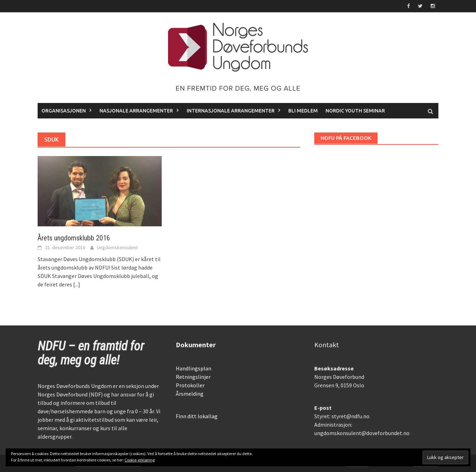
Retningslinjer (193, 377)
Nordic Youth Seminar (355, 111)
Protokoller (190, 385)
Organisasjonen (64, 111)
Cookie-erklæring (140, 460)
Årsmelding (190, 394)
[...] (77, 284)
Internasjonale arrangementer (231, 111)
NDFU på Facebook (346, 138)
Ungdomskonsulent (117, 247)
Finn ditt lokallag (197, 416)
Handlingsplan (194, 368)
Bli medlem (303, 111)
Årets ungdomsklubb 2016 (74, 238)
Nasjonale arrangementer (136, 111)
